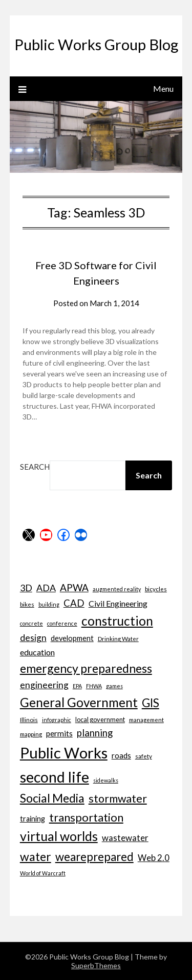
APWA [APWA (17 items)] (74, 587)
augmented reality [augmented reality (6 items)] (117, 589)
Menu (163, 88)
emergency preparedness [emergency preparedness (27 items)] (86, 668)
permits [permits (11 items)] (59, 733)
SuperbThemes (96, 965)
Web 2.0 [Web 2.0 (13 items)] (154, 858)
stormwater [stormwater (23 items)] (118, 798)
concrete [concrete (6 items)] (31, 623)
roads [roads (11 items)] (121, 755)
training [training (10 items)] (33, 819)
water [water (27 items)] (36, 856)
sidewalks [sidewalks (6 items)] (106, 780)
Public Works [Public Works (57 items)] (64, 753)
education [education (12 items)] (37, 652)
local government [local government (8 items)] (100, 719)
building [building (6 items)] (49, 604)
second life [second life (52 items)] (55, 777)
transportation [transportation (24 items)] (86, 817)
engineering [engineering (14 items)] (44, 685)
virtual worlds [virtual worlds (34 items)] (59, 836)
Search (35, 467)
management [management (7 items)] (146, 719)
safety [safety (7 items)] (144, 756)
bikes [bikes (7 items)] (27, 604)
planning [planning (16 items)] (95, 733)
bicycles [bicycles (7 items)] (156, 589)
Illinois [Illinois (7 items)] (29, 719)
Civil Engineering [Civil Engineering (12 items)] (118, 603)
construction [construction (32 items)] (117, 621)
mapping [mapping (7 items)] (31, 734)
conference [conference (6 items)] (62, 623)
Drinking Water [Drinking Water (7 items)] (118, 638)
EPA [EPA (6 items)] (77, 686)
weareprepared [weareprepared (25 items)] (94, 857)
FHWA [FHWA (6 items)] (94, 686)
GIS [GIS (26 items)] (151, 703)
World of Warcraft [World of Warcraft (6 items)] (43, 873)
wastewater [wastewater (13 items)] (125, 838)
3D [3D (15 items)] (26, 588)
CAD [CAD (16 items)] (74, 603)
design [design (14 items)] (33, 638)
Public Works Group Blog (96, 44)
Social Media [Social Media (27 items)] (52, 798)
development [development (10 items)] (72, 638)
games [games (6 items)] (114, 686)
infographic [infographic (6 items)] (57, 720)
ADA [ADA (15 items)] (46, 588)
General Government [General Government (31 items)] (79, 702)
